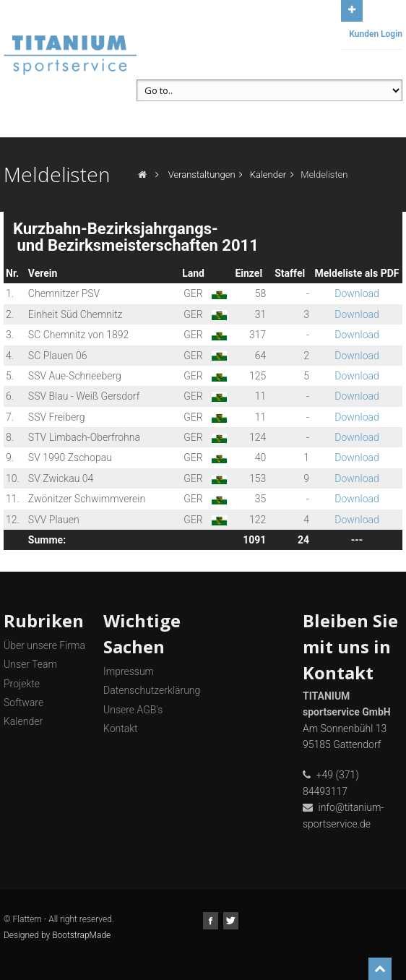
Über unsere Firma (44, 645)
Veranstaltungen (202, 175)
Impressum (129, 671)
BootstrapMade (81, 935)
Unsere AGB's (133, 710)
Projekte (22, 684)
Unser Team (30, 664)
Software (23, 702)
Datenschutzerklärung (152, 690)
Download (357, 293)
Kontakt (121, 728)
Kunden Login (376, 34)
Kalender (268, 175)
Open (352, 9)
